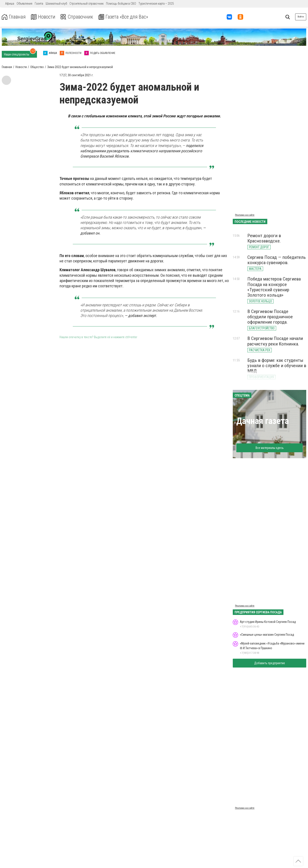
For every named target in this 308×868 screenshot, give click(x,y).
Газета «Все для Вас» (126, 17)
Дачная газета (263, 421)
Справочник (78, 17)
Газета (39, 4)
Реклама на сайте (245, 215)
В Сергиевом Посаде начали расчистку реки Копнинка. (275, 341)
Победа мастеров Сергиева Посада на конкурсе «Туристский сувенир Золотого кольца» (274, 287)
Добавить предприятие (270, 663)
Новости (44, 17)
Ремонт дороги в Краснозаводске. (264, 238)
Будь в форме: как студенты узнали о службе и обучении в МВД (277, 366)
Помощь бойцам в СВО (121, 4)
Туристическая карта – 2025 (156, 4)
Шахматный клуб (56, 4)
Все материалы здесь (270, 448)
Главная (14, 17)
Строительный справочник (87, 4)
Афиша (10, 4)
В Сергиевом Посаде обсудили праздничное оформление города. (270, 317)
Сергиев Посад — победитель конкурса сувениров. (277, 260)
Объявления (24, 4)
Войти (301, 17)
